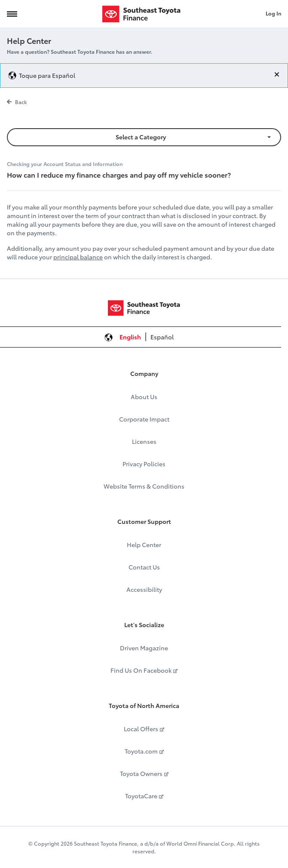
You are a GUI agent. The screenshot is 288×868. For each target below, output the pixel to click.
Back (17, 102)
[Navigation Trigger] (12, 14)
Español (162, 337)
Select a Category (141, 137)
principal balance (78, 257)
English (130, 337)
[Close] (277, 74)
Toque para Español (47, 75)
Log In (273, 13)
